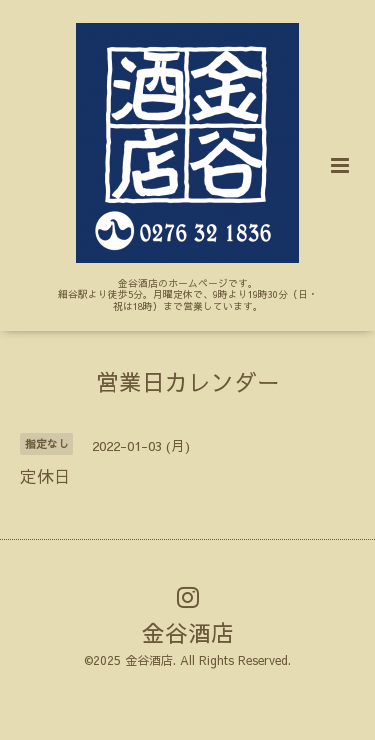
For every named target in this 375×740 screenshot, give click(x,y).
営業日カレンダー (188, 381)
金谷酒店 (188, 632)
